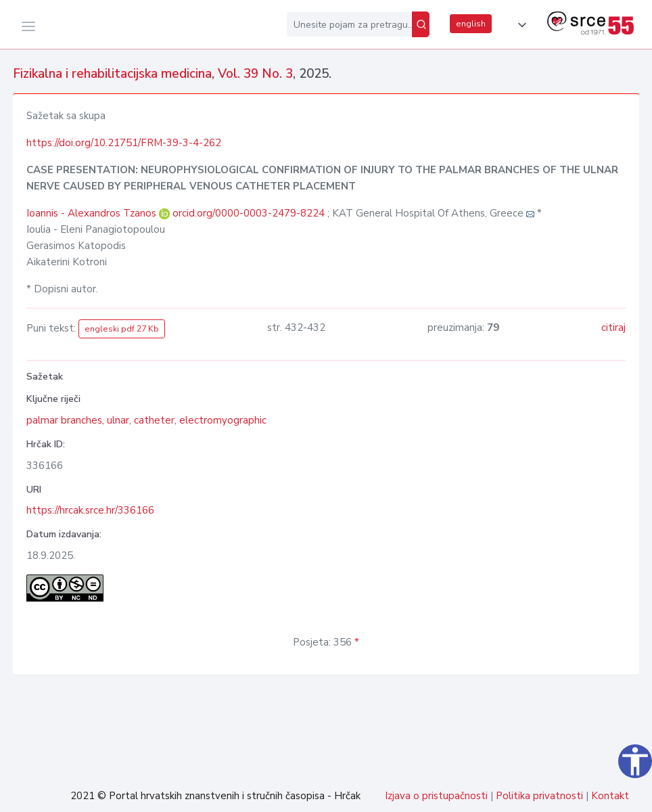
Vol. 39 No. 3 (255, 74)
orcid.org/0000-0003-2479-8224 (249, 213)
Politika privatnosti (539, 796)
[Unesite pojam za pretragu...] (349, 24)
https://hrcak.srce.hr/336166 (90, 510)
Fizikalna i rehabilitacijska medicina (112, 74)
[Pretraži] (421, 24)
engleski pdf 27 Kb (122, 329)
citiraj (613, 328)
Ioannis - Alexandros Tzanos (93, 213)
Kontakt (610, 796)
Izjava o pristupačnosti (436, 796)
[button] (519, 25)
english (471, 24)
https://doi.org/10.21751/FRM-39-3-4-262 (124, 143)
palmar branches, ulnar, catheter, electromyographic (146, 420)
